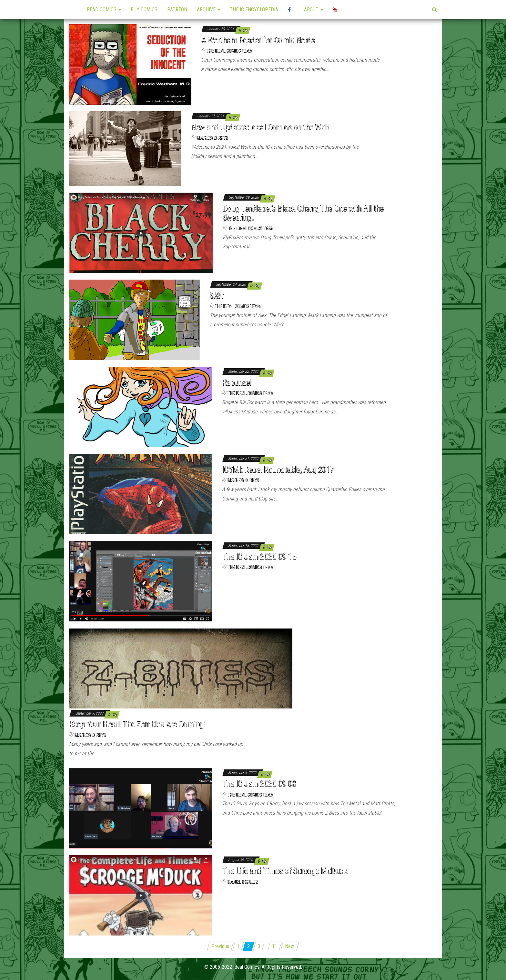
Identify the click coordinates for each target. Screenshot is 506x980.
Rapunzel (237, 382)
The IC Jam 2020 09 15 (259, 557)
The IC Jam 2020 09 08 (259, 784)
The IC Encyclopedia (254, 10)
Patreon (177, 10)
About (314, 10)
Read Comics (104, 10)
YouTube (336, 10)
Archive (208, 10)
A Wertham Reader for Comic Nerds (258, 40)
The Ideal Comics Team (229, 51)
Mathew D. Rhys (212, 138)
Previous (220, 946)
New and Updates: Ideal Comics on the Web (260, 127)
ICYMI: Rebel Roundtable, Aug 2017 (278, 470)
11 (275, 946)
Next (290, 946)
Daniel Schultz (243, 882)
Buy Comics (144, 10)
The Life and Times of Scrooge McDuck (284, 871)
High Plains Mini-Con (291, 10)
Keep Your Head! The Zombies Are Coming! (137, 724)
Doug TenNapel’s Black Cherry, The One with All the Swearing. (303, 213)
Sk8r (217, 295)
